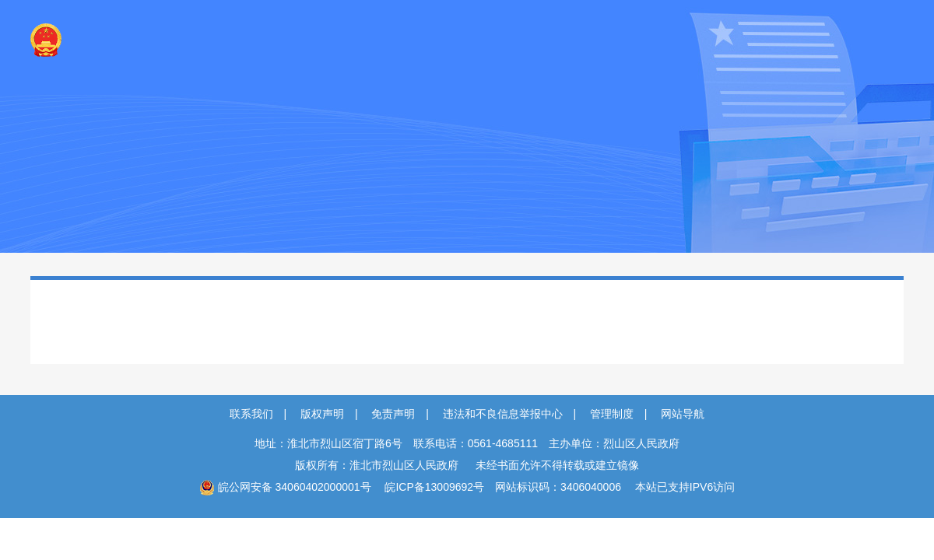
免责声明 (393, 414)
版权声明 (322, 414)
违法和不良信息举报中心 (503, 414)
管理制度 (612, 414)
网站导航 (683, 414)
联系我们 (251, 414)
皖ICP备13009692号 (434, 487)
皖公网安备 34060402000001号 (285, 487)
